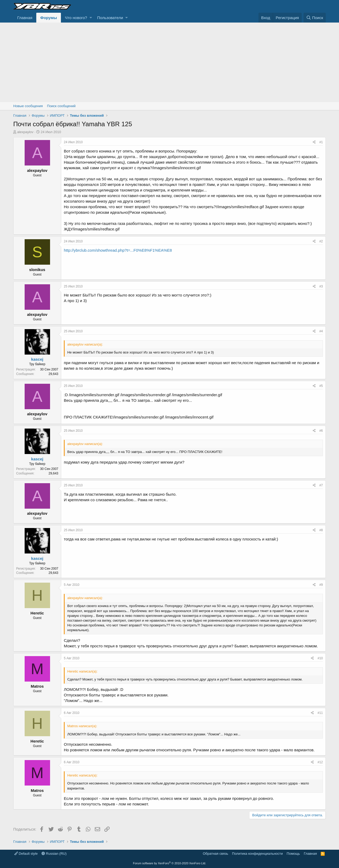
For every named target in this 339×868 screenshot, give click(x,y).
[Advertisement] (169, 62)
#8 (321, 530)
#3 (321, 286)
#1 (321, 142)
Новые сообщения (28, 106)
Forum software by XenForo (169, 863)
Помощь (293, 854)
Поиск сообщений (61, 106)
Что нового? (76, 18)
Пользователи (110, 18)
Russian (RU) (54, 854)
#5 (321, 386)
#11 (320, 713)
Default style (26, 854)
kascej (37, 359)
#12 (320, 762)
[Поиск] (315, 18)
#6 (321, 431)
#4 (321, 331)
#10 (320, 658)
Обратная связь (216, 854)
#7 (321, 485)
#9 (321, 585)
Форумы (49, 18)
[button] (91, 18)
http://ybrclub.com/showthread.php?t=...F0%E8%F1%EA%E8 (118, 250)
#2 (321, 241)
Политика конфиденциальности (257, 854)
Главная (25, 18)
